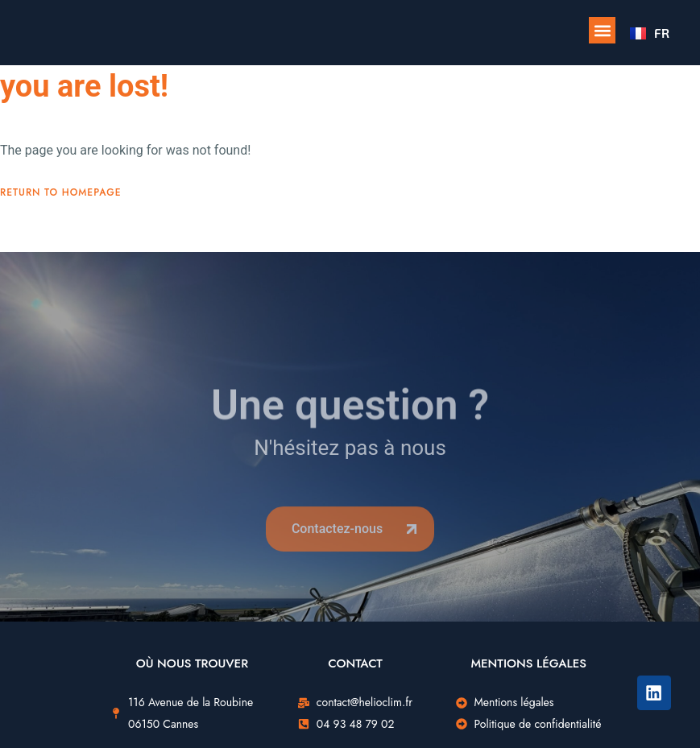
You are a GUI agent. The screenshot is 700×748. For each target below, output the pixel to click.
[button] (602, 30)
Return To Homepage (61, 192)
